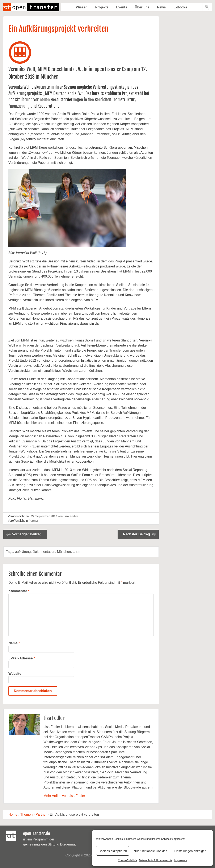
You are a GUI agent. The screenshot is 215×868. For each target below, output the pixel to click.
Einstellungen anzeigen (190, 851)
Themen (27, 814)
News (161, 7)
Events (122, 7)
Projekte (102, 7)
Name (14, 643)
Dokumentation (44, 552)
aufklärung (23, 552)
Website (15, 674)
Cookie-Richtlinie (127, 860)
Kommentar (19, 591)
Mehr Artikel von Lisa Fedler (64, 796)
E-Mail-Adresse (22, 658)
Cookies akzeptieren (113, 851)
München (64, 552)
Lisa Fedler (71, 516)
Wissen (82, 7)
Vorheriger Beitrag (27, 534)
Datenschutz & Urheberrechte (156, 860)
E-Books (180, 7)
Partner (33, 521)
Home (13, 814)
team (77, 552)
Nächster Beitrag (136, 534)
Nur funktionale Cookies (150, 851)
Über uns (142, 7)
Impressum (180, 860)
